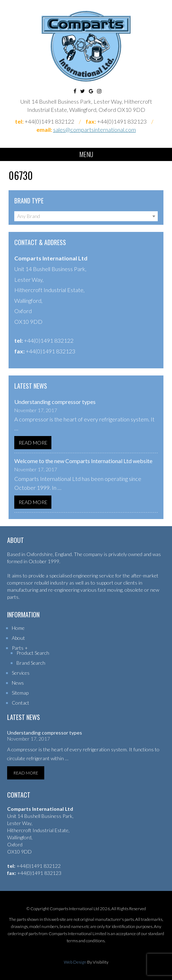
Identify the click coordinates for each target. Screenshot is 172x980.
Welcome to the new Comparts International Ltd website (83, 461)
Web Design (75, 962)
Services (21, 673)
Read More (33, 443)
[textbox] (86, 216)
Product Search (33, 653)
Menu (86, 154)
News (18, 683)
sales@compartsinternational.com (95, 129)
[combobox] (86, 216)
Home (18, 628)
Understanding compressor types (55, 402)
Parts (18, 648)
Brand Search (31, 663)
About (18, 638)
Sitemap (20, 693)
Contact (21, 703)
